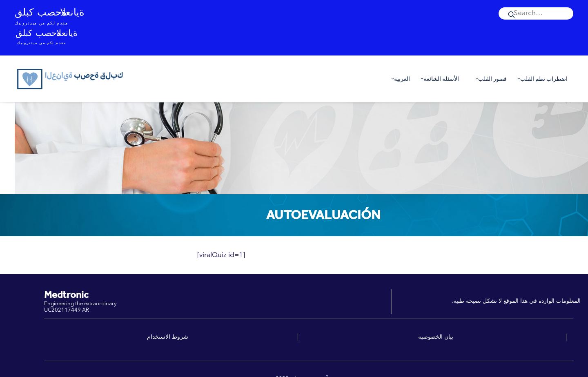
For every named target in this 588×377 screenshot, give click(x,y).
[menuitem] (536, 13)
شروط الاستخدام (168, 337)
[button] (536, 13)
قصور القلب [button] (489, 79)
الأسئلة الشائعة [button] (438, 79)
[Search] (536, 13)
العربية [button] (399, 79)
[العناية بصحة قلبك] (71, 79)
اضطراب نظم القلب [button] (541, 79)
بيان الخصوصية (436, 337)
